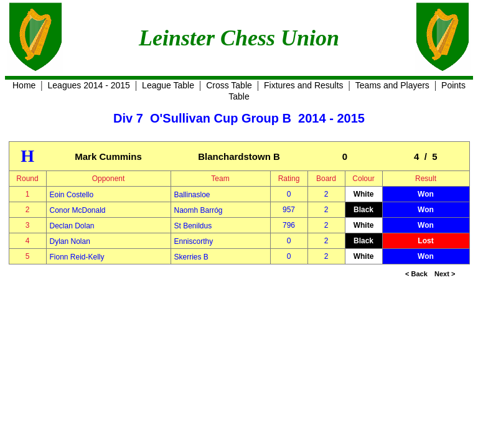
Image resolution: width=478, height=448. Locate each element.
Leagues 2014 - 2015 (89, 85)
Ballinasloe (192, 195)
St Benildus (193, 226)
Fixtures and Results (304, 85)
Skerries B (191, 257)
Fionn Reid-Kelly (77, 257)
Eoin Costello (72, 195)
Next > (445, 274)
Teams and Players (392, 85)
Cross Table (229, 85)
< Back (416, 274)
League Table (168, 85)
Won (426, 194)
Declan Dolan (72, 226)
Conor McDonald (78, 210)
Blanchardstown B (239, 156)
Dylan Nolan (70, 241)
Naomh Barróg (199, 210)
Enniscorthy (194, 241)
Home (24, 85)
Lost (425, 241)
